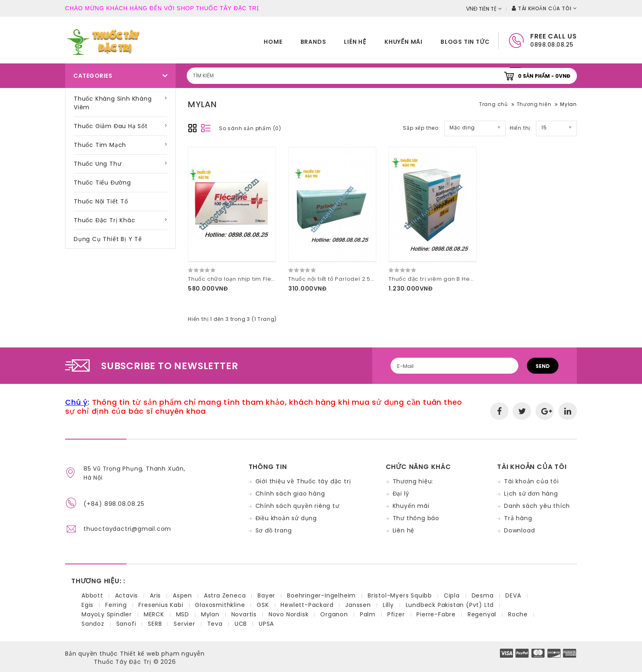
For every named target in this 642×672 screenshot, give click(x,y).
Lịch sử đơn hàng (531, 494)
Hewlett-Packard (307, 605)
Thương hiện (534, 104)
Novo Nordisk (289, 614)
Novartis (244, 614)
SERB (155, 624)
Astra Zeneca (225, 595)
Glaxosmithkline (220, 605)
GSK (263, 605)
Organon (334, 614)
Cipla (452, 595)
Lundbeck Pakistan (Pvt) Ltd (450, 605)
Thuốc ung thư (97, 164)
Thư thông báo (416, 518)
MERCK (154, 614)
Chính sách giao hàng (290, 494)
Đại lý (401, 494)
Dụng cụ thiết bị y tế (108, 239)
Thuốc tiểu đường (102, 183)
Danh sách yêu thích (537, 506)
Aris (155, 595)
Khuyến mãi (404, 42)
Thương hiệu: (413, 481)
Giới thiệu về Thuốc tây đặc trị (303, 481)
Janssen (358, 605)
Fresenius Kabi (161, 605)
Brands (313, 42)
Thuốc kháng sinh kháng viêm (113, 103)
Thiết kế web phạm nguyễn (162, 654)
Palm (368, 614)
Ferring (116, 605)
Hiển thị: (521, 128)
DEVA (513, 595)
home (273, 42)
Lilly (388, 605)
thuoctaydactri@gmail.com (127, 529)
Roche (518, 614)
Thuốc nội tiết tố (101, 201)
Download (519, 530)
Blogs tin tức (465, 42)
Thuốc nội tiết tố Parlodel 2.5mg (334, 279)
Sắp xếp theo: (421, 128)
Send (543, 366)
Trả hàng (518, 518)
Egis (87, 605)
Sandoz (93, 624)
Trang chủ (493, 104)
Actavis (127, 595)
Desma (483, 595)
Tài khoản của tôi (531, 481)
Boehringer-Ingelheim (321, 595)
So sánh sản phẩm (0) (250, 128)
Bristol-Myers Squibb (400, 595)
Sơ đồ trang (274, 530)
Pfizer (396, 614)
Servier (184, 624)
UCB (241, 624)
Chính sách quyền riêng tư (297, 506)
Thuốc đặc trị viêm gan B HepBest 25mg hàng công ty (467, 279)
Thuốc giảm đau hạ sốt (111, 126)
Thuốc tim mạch (100, 145)
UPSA (266, 624)
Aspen (182, 595)
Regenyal (482, 614)
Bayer (266, 595)
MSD (183, 614)
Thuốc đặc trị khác (104, 220)
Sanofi (126, 624)
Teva (215, 624)
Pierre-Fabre (436, 614)
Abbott (92, 595)
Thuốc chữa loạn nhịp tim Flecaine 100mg (248, 279)
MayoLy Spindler (107, 614)
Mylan (569, 104)
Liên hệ (355, 42)
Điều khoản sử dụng (286, 518)
